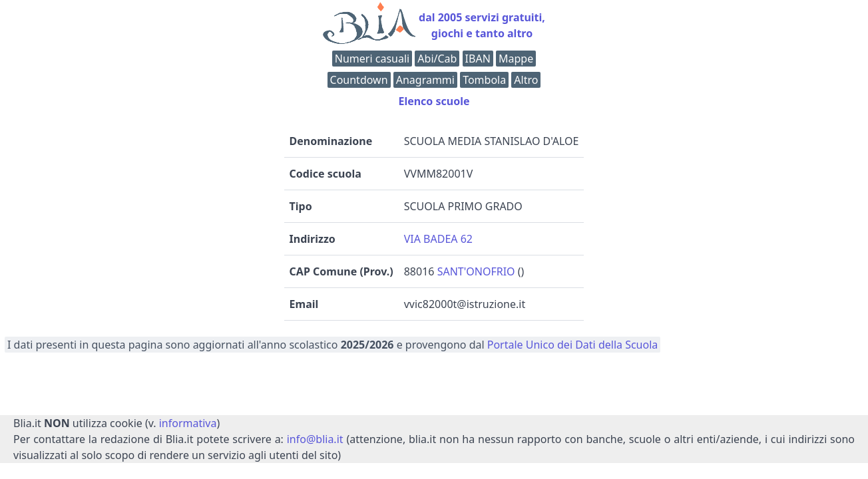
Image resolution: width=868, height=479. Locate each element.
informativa (188, 423)
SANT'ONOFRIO (476, 271)
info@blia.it (315, 439)
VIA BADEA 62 (438, 239)
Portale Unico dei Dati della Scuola (573, 345)
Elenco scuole (434, 101)
